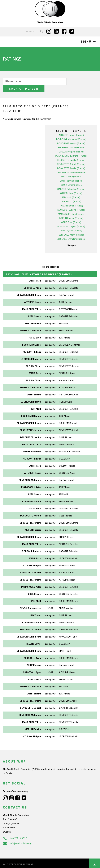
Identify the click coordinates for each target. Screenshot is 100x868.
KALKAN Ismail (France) (71, 199)
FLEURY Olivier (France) (71, 178)
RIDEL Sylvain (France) (71, 224)
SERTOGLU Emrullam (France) (71, 232)
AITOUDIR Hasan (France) (71, 128)
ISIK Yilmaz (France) (71, 195)
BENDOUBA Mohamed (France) (71, 132)
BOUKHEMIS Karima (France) (71, 136)
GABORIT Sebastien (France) (71, 182)
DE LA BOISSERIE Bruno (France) (71, 149)
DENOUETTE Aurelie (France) (71, 161)
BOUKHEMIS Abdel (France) (71, 141)
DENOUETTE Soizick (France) (71, 157)
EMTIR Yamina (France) (71, 174)
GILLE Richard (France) (71, 186)
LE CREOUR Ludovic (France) (71, 203)
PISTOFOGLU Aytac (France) (71, 220)
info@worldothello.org (17, 836)
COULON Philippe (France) (71, 145)
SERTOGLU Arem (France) (71, 228)
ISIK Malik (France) (71, 190)
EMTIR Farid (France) (71, 170)
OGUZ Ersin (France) (71, 215)
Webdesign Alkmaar (21, 857)
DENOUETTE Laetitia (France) (71, 153)
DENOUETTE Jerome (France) (71, 166)
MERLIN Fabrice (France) (71, 211)
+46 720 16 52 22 (15, 831)
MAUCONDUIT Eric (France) (71, 207)
